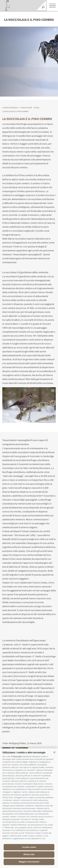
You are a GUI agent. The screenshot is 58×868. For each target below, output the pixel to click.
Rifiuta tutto (29, 854)
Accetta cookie (29, 847)
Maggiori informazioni (29, 862)
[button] (54, 752)
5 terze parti (16, 757)
